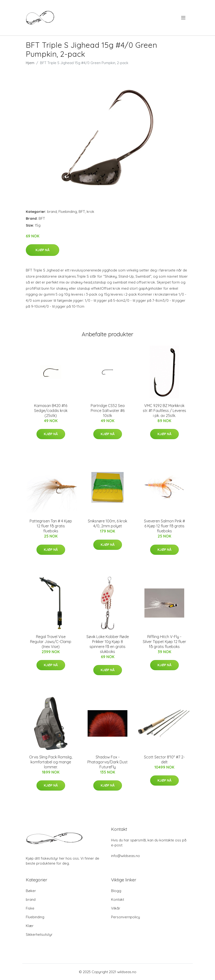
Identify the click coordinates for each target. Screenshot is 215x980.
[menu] (184, 18)
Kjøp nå (43, 250)
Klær (30, 926)
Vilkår (116, 908)
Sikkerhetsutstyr (39, 934)
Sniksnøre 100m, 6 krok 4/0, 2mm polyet (107, 523)
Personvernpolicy (125, 917)
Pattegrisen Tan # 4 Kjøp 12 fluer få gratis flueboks (51, 526)
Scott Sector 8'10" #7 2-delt (164, 759)
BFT (82, 212)
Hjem (30, 63)
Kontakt (118, 899)
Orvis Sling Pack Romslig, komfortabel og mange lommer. (51, 762)
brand (52, 212)
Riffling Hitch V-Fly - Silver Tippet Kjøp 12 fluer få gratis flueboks (164, 642)
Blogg (116, 891)
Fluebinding (68, 212)
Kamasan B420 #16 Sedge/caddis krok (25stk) (51, 411)
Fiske (30, 908)
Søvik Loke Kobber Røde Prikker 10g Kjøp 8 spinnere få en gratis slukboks (108, 644)
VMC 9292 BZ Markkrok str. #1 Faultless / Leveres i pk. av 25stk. (164, 411)
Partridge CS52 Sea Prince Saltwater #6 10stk (108, 411)
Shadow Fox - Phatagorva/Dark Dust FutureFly (107, 762)
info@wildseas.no (125, 856)
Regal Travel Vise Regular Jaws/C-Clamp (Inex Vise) (51, 642)
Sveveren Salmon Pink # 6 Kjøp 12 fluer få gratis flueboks (164, 526)
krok (90, 212)
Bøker (31, 891)
